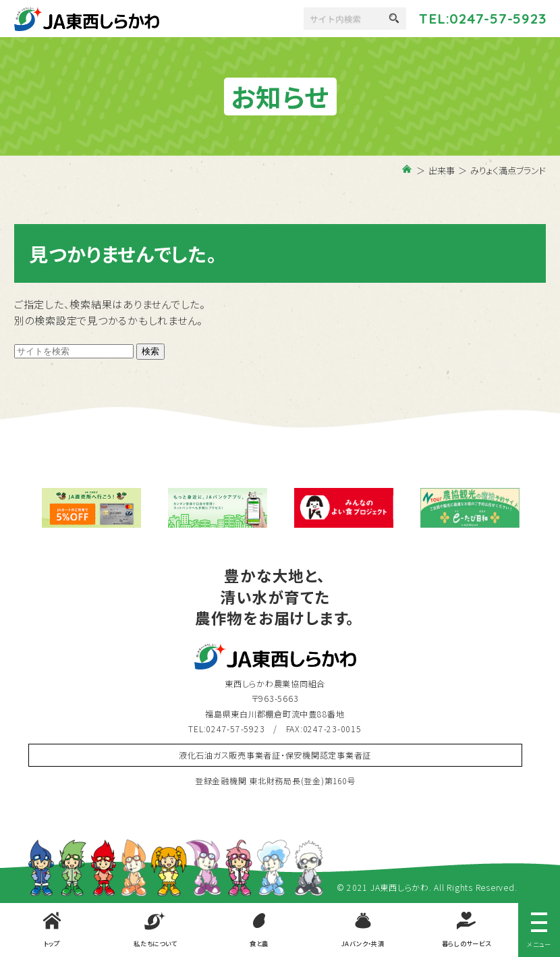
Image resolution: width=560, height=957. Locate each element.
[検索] (353, 19)
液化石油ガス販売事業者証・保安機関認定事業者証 (275, 755)
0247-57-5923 (498, 18)
